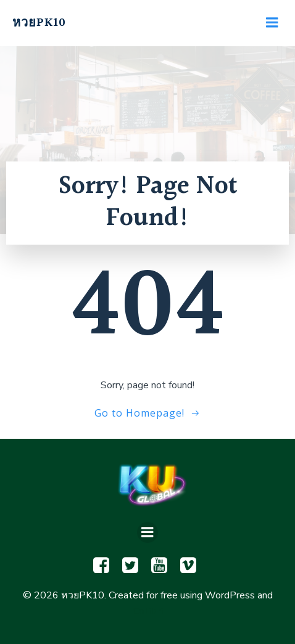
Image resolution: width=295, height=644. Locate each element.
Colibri (147, 611)
